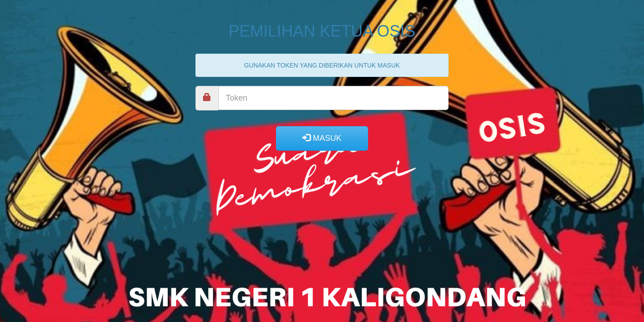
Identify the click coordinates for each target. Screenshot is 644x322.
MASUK (322, 138)
